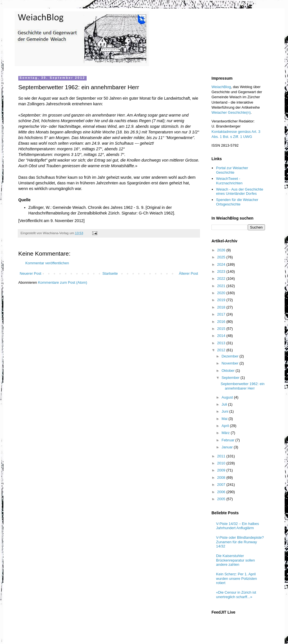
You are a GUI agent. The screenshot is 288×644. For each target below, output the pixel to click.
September (231, 378)
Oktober (229, 371)
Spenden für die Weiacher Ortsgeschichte (237, 202)
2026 (222, 250)
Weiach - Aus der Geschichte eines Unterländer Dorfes (239, 192)
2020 (222, 293)
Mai (225, 419)
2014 (222, 336)
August (228, 397)
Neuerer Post (31, 273)
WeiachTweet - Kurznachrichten (229, 181)
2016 (222, 322)
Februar (229, 440)
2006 (222, 492)
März (226, 433)
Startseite (110, 273)
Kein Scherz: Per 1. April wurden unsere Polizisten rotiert (236, 578)
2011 (222, 456)
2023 (222, 271)
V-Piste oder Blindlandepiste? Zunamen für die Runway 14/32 (240, 542)
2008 (222, 478)
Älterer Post (188, 273)
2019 (222, 300)
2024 (222, 264)
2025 (222, 257)
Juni (225, 411)
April (226, 426)
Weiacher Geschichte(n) (231, 112)
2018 (222, 307)
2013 (222, 343)
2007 (222, 485)
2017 (222, 314)
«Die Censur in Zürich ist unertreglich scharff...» (236, 595)
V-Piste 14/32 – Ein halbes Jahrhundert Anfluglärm (238, 526)
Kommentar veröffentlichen (47, 263)
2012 (222, 350)
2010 (222, 463)
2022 (222, 279)
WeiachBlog (221, 87)
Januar (228, 447)
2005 (222, 499)
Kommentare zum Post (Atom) (63, 282)
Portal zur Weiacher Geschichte (232, 170)
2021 (222, 286)
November (231, 363)
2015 (222, 329)
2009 (222, 470)
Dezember (231, 356)
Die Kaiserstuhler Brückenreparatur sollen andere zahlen (235, 560)
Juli (225, 404)
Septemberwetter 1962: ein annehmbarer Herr (242, 386)
